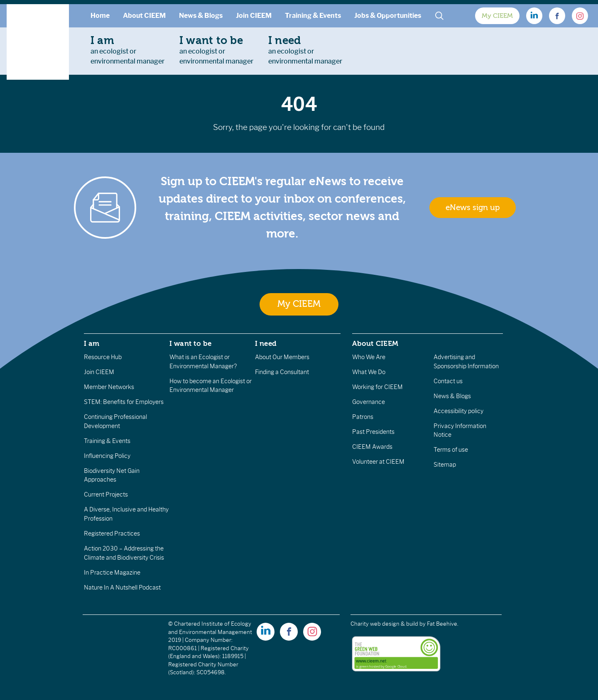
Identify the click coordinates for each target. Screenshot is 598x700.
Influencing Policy (107, 456)
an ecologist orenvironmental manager (127, 50)
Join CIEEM (254, 16)
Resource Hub (103, 357)
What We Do (369, 372)
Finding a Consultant (282, 372)
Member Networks (109, 387)
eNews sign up (473, 208)
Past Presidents (373, 432)
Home (100, 16)
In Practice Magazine (112, 573)
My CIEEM (497, 16)
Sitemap (445, 465)
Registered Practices (112, 534)
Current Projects (106, 494)
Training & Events (313, 16)
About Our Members (282, 357)
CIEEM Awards (372, 447)
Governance (369, 402)
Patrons (363, 417)
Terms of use (451, 450)
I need (266, 343)
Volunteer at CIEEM (378, 462)
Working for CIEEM (377, 387)
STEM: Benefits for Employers (124, 402)
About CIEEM (144, 16)
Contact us (448, 381)
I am (92, 343)
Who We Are (369, 357)
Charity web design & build (384, 624)
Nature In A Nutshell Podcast (122, 587)
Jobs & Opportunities (388, 16)
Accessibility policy (458, 411)
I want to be (191, 343)
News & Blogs (201, 16)
